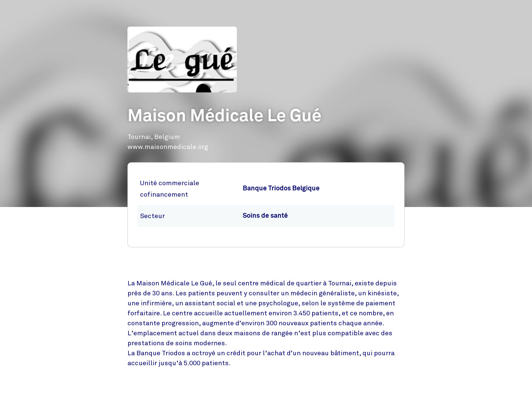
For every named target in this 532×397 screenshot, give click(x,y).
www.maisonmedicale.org (168, 147)
